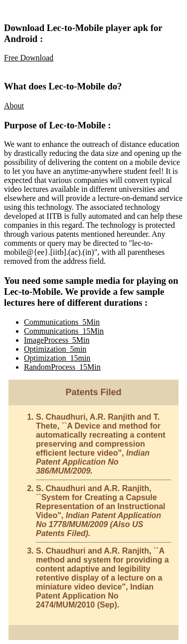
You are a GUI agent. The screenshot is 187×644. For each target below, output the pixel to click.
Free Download (29, 58)
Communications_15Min (64, 331)
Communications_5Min (62, 322)
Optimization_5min (55, 349)
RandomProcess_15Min (62, 367)
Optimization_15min (57, 358)
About (14, 106)
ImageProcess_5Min (57, 340)
